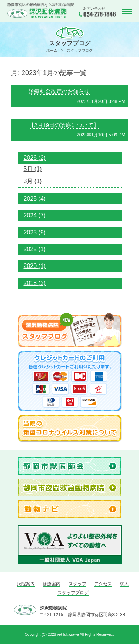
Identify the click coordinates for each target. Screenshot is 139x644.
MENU (126, 12)
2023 (35, 232)
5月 (33, 169)
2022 (35, 249)
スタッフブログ (73, 593)
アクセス (103, 584)
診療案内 (52, 584)
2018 (35, 283)
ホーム (52, 50)
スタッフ (77, 584)
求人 (124, 584)
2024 (35, 215)
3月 (33, 181)
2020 (35, 266)
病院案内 (26, 584)
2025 (35, 199)
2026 (35, 158)
